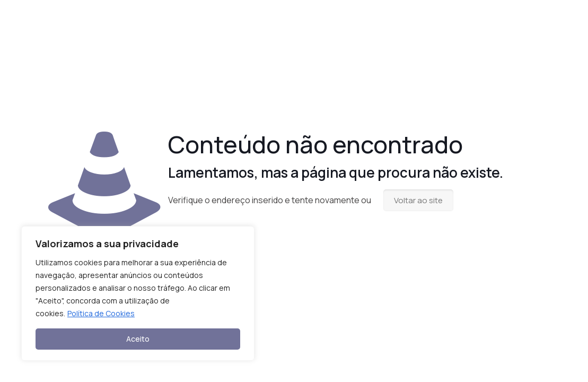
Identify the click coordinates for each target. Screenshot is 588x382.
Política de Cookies (101, 313)
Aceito (138, 339)
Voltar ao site (418, 200)
